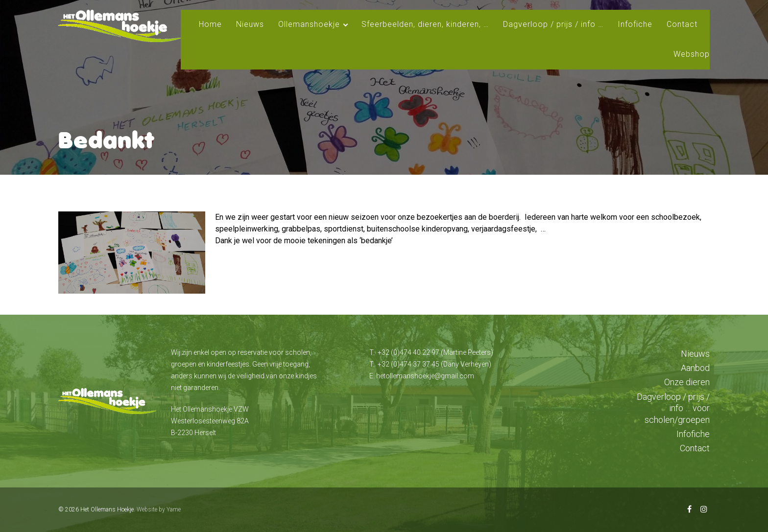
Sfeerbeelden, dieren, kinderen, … (425, 24)
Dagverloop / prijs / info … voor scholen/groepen (673, 408)
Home (210, 24)
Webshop (692, 54)
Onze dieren (687, 382)
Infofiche (635, 24)
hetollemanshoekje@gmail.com (425, 376)
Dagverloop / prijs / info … (553, 24)
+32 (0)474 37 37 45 (408, 364)
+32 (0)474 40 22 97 (408, 352)
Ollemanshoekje (309, 24)
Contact (682, 24)
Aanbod (695, 368)
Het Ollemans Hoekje (107, 509)
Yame (174, 509)
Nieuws (250, 24)
